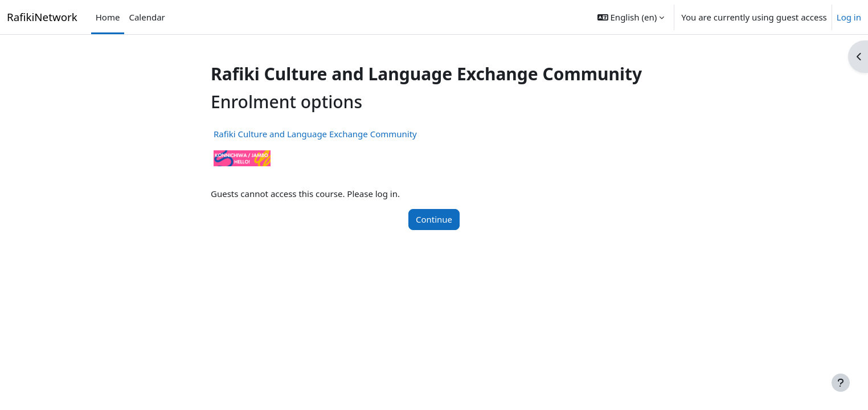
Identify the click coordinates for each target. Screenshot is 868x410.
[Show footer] (841, 383)
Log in (849, 17)
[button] (631, 17)
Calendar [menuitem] (147, 17)
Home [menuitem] (108, 17)
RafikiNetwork (42, 17)
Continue (434, 219)
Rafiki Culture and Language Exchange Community (315, 134)
